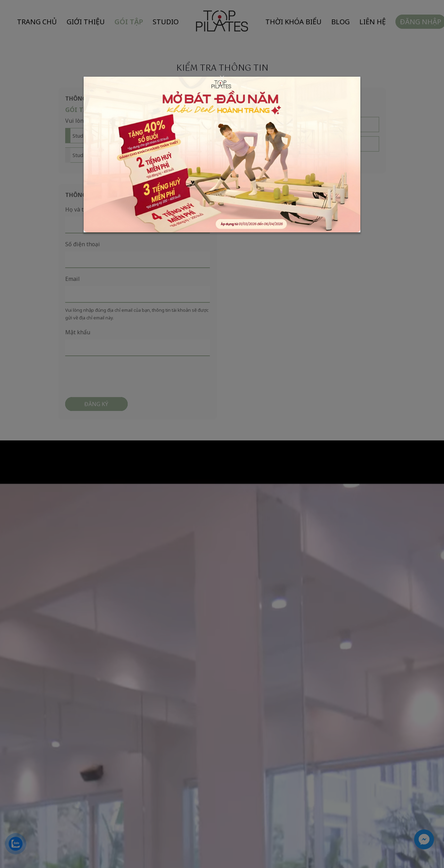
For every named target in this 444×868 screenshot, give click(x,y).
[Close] (222, 78)
